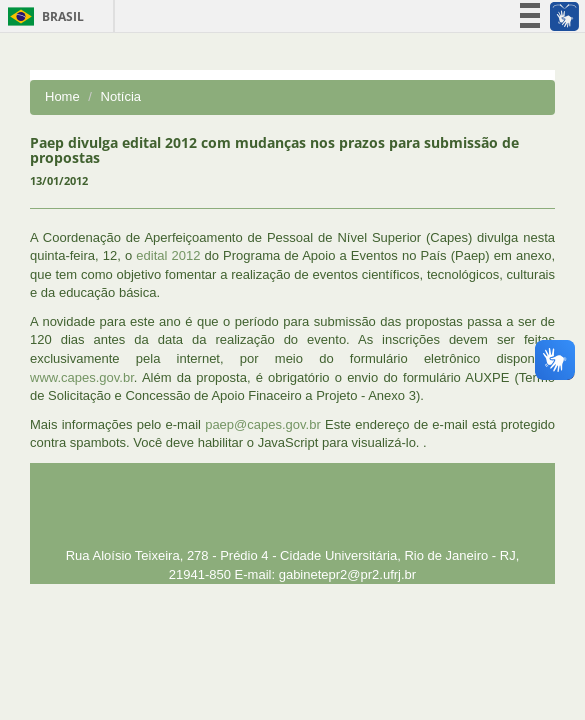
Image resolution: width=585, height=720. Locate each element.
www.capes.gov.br (82, 377)
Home (62, 96)
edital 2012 (168, 255)
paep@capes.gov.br (263, 424)
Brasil (42, 16)
